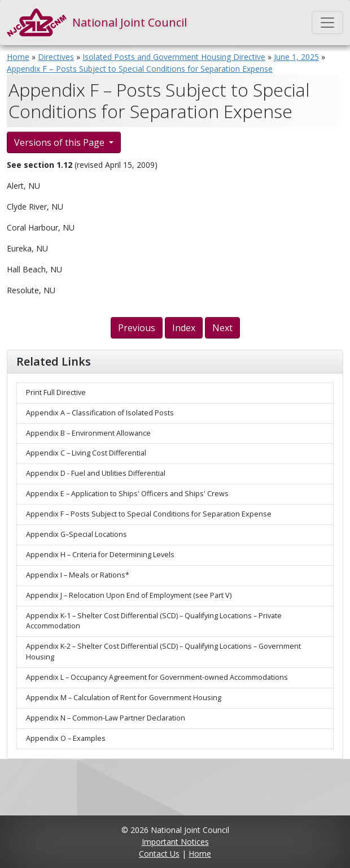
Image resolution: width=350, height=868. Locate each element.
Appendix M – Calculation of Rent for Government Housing (124, 698)
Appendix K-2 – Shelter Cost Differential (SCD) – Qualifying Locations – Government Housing (163, 652)
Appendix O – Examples (66, 738)
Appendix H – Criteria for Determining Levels (100, 555)
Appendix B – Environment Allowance (88, 433)
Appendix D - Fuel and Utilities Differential (96, 473)
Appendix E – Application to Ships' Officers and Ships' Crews (127, 494)
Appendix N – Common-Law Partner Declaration (106, 718)
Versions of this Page (60, 142)
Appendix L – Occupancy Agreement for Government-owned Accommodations (157, 677)
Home (18, 57)
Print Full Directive (56, 392)
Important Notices (175, 842)
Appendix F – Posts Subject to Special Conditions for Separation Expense (140, 69)
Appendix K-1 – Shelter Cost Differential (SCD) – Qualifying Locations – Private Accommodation (154, 621)
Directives (56, 57)
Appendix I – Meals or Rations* (78, 575)
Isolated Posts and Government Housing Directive (174, 57)
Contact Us (159, 854)
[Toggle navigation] (327, 23)
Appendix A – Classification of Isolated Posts (100, 413)
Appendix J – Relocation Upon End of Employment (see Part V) (129, 595)
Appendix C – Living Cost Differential (86, 453)
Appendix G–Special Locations (76, 534)
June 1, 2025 (296, 57)
